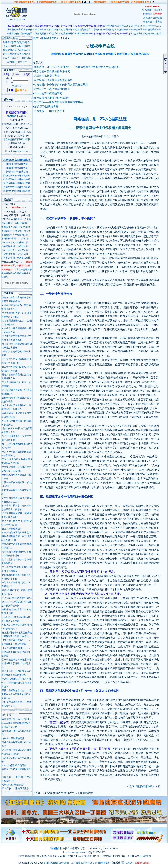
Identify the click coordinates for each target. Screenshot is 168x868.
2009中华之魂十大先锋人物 (15, 242)
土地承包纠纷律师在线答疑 (17, 191)
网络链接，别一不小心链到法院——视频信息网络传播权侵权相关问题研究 (16, 723)
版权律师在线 (42, 30)
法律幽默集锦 (154, 33)
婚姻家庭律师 (126, 30)
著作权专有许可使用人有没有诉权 (53, 80)
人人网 (79, 793)
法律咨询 (148, 14)
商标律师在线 (56, 30)
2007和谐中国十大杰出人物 (15, 258)
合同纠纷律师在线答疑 (17, 172)
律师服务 (111, 54)
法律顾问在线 (14, 30)
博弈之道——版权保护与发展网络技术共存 (58, 102)
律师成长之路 (154, 26)
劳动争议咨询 (24, 50)
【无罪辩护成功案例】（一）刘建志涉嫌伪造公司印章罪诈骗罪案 (16, 652)
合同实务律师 (112, 30)
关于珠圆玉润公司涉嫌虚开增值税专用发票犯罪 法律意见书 (16, 663)
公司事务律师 (28, 30)
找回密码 (17, 86)
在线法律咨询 (9, 38)
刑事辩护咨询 (10, 42)
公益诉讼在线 (56, 33)
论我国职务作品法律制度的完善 (52, 89)
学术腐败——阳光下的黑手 (15, 788)
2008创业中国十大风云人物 (15, 254)
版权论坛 (144, 54)
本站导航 (157, 22)
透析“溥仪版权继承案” (13, 785)
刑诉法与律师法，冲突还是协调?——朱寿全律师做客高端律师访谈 (16, 683)
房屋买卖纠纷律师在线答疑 (17, 187)
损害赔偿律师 (154, 30)
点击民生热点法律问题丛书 (17, 160)
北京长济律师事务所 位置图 (17, 139)
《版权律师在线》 (145, 786)
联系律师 (147, 10)
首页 (36, 38)
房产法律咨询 (10, 54)
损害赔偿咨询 (24, 54)
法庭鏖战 (67, 54)
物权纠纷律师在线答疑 (17, 168)
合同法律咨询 (24, 46)
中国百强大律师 (9, 227)
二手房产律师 (98, 30)
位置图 (147, 856)
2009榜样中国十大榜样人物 (15, 246)
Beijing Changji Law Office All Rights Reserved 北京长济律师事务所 (77, 863)
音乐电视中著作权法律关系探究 (52, 71)
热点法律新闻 (140, 33)
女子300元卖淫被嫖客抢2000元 (17, 598)
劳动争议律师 (140, 30)
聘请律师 (158, 10)
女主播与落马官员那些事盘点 (16, 532)
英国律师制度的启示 (12, 529)
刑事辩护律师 (14, 33)
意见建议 (148, 18)
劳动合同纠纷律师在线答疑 (17, 176)
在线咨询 (133, 54)
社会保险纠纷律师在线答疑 (17, 179)
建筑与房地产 (84, 30)
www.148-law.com (16, 18)
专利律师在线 (70, 30)
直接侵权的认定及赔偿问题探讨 (52, 98)
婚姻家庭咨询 (10, 50)
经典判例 (78, 54)
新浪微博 (58, 793)
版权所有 (130, 863)
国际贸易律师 (42, 33)
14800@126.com (21, 151)
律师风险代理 (112, 26)
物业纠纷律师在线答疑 (17, 164)
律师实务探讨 (140, 26)
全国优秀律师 (22, 223)
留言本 (6, 58)
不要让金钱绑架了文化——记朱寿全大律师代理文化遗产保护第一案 (16, 694)
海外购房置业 (28, 33)
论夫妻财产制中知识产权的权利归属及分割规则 (61, 85)
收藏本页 (148, 22)
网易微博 (88, 793)
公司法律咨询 (10, 46)
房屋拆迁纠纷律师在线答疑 (17, 183)
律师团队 (56, 54)
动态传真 (122, 54)
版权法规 (100, 54)
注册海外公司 (70, 33)
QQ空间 (48, 793)
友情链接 (157, 18)
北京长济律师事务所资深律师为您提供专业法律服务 (17, 273)
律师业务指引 (126, 26)
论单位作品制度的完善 (13, 738)
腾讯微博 (69, 793)
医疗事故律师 (84, 33)
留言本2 (16, 58)
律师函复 (27, 58)
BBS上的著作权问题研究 (14, 765)
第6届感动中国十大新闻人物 (15, 239)
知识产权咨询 (24, 42)
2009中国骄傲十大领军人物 (15, 250)
